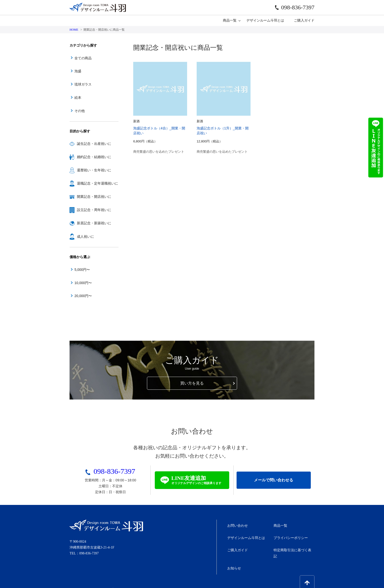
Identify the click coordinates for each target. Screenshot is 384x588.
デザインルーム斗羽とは (265, 20)
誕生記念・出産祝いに (90, 144)
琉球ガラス (83, 84)
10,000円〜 (83, 283)
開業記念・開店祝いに (90, 197)
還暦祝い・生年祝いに (90, 170)
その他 (80, 111)
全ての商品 (83, 58)
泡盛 (78, 71)
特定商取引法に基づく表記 (294, 546)
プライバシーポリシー (290, 536)
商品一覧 (230, 20)
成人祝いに (82, 237)
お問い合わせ (237, 525)
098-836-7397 (295, 7)
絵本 (78, 98)
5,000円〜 (82, 270)
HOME (74, 30)
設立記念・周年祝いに (90, 210)
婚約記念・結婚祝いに (90, 157)
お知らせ (233, 557)
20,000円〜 (83, 296)
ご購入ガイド (304, 20)
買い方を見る (192, 383)
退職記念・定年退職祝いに (94, 184)
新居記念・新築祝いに (90, 223)
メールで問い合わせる (274, 480)
